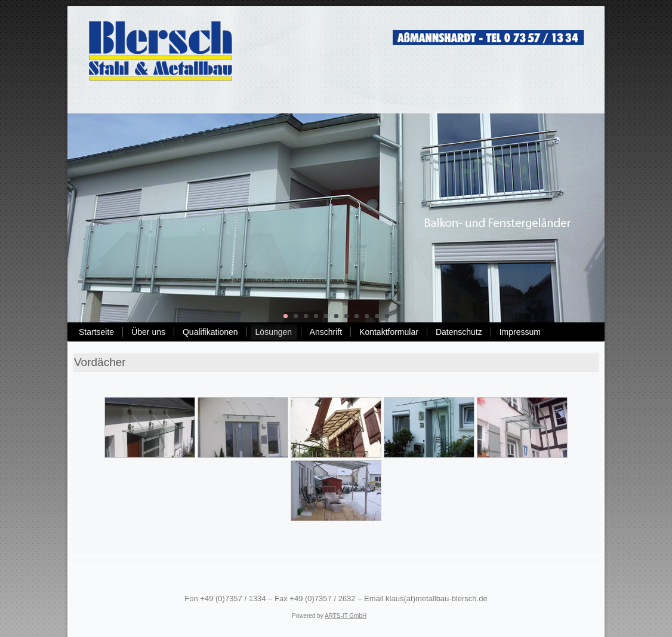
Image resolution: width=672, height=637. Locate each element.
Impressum (520, 332)
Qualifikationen (210, 332)
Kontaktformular (389, 332)
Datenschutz (459, 332)
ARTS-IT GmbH (346, 616)
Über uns (148, 332)
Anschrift (326, 332)
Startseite (96, 332)
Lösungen (274, 332)
